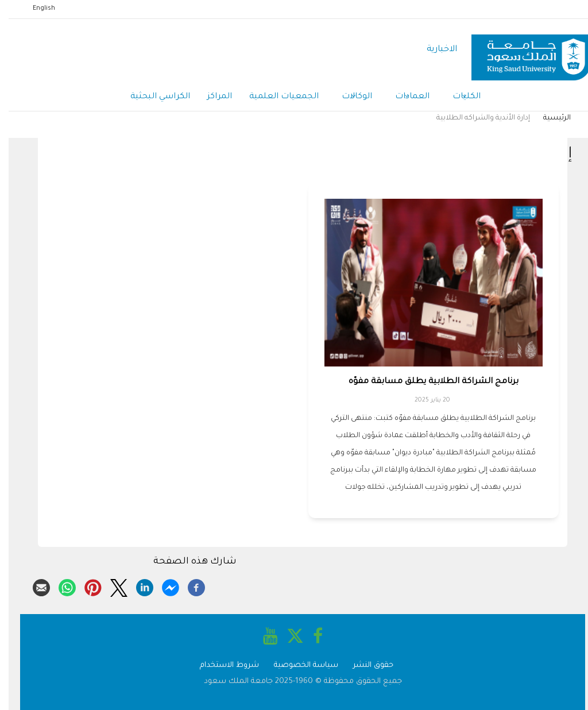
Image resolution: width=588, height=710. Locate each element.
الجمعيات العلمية (275, 97)
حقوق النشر (365, 665)
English (35, 9)
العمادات (404, 98)
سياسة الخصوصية (297, 665)
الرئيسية (548, 118)
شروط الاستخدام (221, 665)
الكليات (458, 98)
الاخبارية (433, 50)
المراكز (211, 97)
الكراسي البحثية (152, 97)
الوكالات (348, 98)
